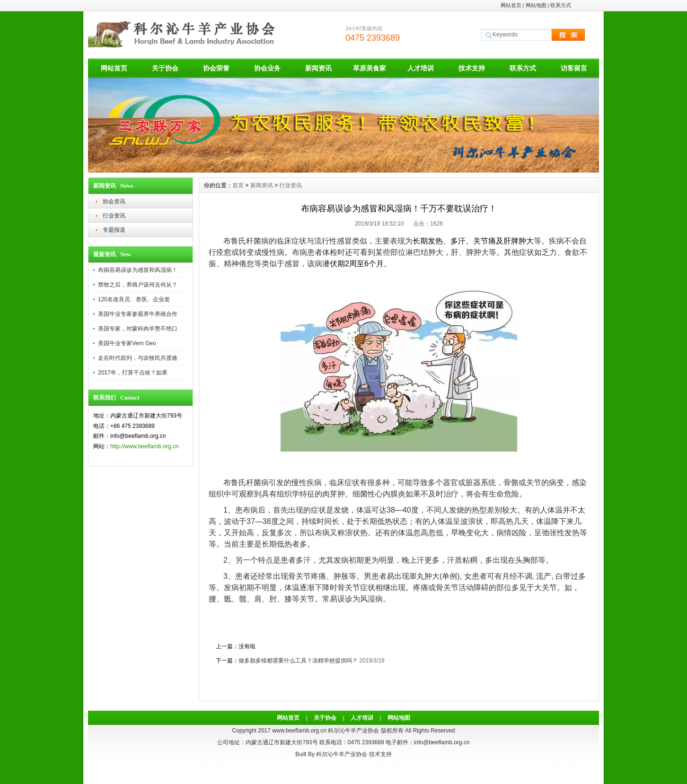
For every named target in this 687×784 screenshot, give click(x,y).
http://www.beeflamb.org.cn (145, 446)
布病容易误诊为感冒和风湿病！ (138, 270)
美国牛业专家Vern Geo (127, 343)
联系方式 (561, 5)
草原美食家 (370, 68)
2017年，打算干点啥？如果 (133, 373)
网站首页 (511, 5)
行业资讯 (114, 216)
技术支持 (472, 68)
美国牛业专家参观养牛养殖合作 (138, 314)
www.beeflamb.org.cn (299, 731)
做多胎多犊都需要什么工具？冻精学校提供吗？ (298, 661)
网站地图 (536, 5)
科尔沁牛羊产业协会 (342, 754)
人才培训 (421, 68)
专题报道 (114, 230)
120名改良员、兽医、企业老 (134, 299)
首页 (238, 185)
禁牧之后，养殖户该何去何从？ (138, 285)
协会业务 (267, 68)
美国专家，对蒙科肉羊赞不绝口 (138, 329)
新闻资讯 (318, 68)
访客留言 (574, 68)
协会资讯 (114, 201)
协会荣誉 (216, 68)
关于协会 (165, 68)
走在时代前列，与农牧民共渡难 (138, 358)
